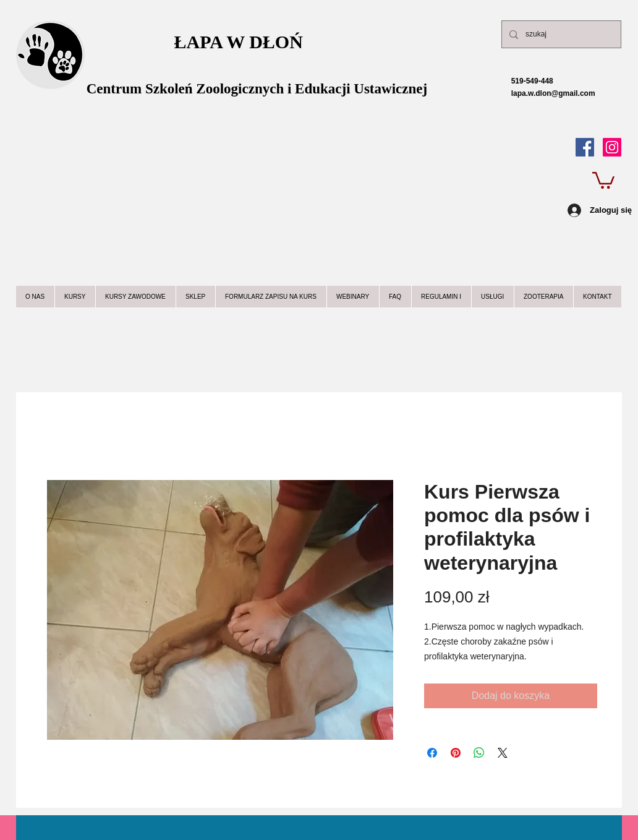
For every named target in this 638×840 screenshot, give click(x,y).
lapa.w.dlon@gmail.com (542, 93)
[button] (603, 179)
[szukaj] (560, 34)
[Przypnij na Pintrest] (456, 753)
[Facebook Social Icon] (585, 147)
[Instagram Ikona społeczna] (612, 147)
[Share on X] (503, 753)
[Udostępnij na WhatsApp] (479, 753)
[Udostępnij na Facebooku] (432, 753)
